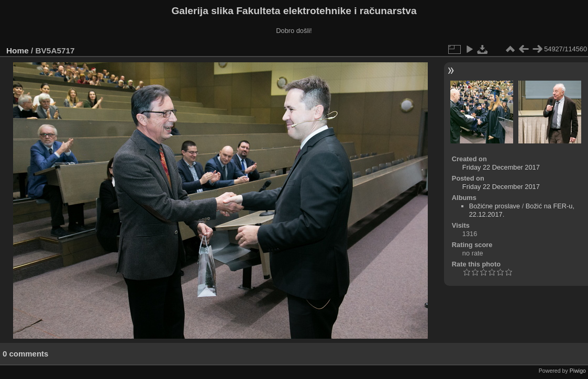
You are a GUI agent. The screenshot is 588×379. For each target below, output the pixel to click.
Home (18, 51)
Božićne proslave (495, 206)
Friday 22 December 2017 (501, 167)
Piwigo (578, 371)
